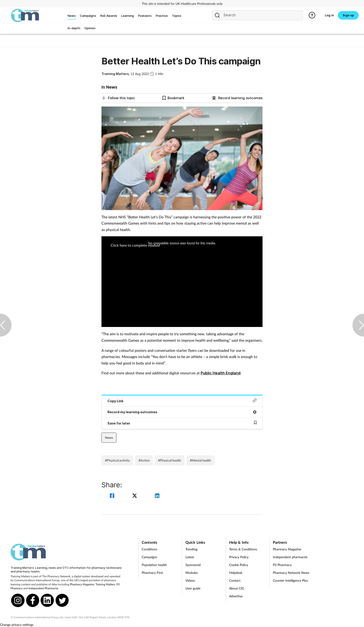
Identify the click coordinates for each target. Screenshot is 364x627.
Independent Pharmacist (43, 588)
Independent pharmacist (290, 557)
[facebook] (113, 496)
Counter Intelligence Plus (290, 580)
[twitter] (135, 496)
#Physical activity (117, 460)
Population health (154, 565)
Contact (235, 580)
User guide (193, 588)
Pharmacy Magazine (82, 584)
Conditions (149, 549)
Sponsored (193, 565)
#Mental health (200, 460)
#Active (144, 460)
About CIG (237, 588)
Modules (192, 573)
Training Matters (105, 584)
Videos (190, 580)
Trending (191, 549)
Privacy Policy (239, 557)
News (109, 438)
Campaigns (149, 557)
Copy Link (182, 401)
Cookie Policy (239, 565)
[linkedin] (157, 496)
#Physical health (170, 460)
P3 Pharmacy (282, 565)
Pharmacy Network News (291, 573)
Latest (190, 557)
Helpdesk (236, 573)
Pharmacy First (152, 573)
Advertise (236, 596)
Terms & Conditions (243, 549)
